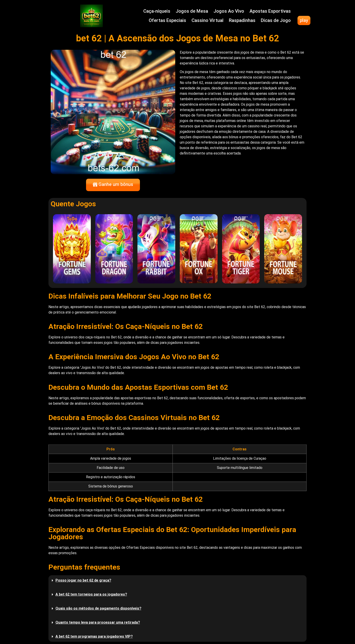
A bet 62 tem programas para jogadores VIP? (94, 636)
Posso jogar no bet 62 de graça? (83, 580)
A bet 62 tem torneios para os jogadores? (91, 594)
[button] (177, 580)
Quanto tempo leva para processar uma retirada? (98, 622)
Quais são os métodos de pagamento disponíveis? (98, 608)
